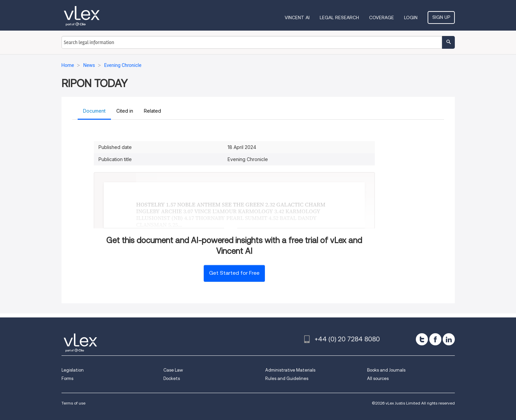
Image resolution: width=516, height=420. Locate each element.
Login (411, 17)
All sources (378, 378)
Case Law (173, 370)
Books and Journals (386, 370)
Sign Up (441, 17)
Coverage (382, 17)
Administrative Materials (290, 370)
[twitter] (422, 339)
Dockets (172, 378)
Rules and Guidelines (287, 378)
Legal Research (339, 17)
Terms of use (73, 403)
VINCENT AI (297, 17)
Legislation (73, 370)
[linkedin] (449, 339)
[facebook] (435, 339)
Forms (67, 378)
